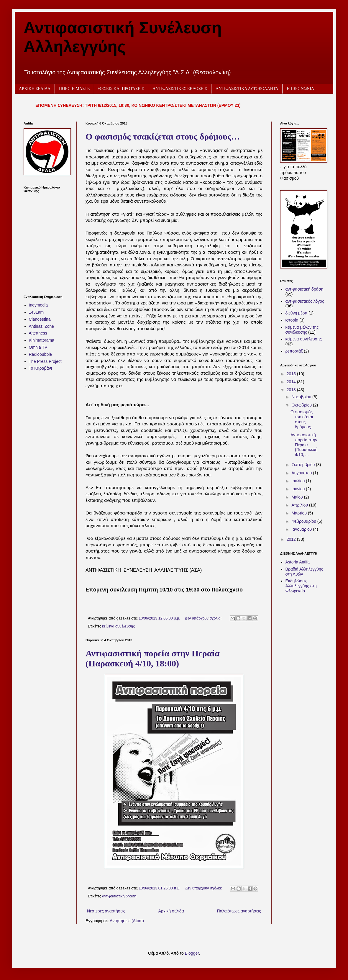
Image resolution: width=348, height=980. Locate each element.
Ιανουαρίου (302, 529)
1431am (36, 312)
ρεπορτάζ (294, 351)
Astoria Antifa (298, 562)
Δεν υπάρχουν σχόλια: (204, 618)
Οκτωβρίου (302, 405)
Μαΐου (298, 497)
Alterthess (38, 333)
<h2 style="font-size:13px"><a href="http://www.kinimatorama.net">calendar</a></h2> (46, 240)
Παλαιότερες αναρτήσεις (239, 911)
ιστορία (292, 320)
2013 (292, 390)
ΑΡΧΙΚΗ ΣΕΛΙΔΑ (35, 89)
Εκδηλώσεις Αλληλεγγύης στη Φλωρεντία (301, 586)
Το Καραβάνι (40, 368)
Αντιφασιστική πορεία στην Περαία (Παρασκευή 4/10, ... (304, 445)
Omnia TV (38, 347)
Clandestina (40, 319)
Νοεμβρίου (302, 397)
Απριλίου (300, 505)
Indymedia (38, 305)
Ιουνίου (299, 489)
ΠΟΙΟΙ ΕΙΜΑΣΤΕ (74, 89)
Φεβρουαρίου (304, 521)
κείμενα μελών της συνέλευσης (302, 330)
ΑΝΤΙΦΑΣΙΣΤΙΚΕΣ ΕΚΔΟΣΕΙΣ (180, 89)
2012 (292, 539)
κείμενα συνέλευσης (118, 626)
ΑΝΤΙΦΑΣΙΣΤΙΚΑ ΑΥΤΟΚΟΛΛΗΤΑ (247, 89)
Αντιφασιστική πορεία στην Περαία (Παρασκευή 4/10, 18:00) (153, 658)
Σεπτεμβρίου (304, 465)
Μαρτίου (300, 513)
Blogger (192, 953)
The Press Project (45, 361)
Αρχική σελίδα (171, 911)
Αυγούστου (302, 473)
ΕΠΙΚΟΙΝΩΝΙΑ (300, 89)
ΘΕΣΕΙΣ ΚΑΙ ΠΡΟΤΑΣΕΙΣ (121, 89)
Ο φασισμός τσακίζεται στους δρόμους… (163, 136)
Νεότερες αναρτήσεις (106, 911)
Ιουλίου (299, 481)
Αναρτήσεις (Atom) (127, 921)
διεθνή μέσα (297, 313)
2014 (292, 382)
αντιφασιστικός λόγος (305, 301)
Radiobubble (41, 354)
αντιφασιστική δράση (119, 896)
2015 (292, 374)
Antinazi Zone (42, 326)
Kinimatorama (42, 340)
